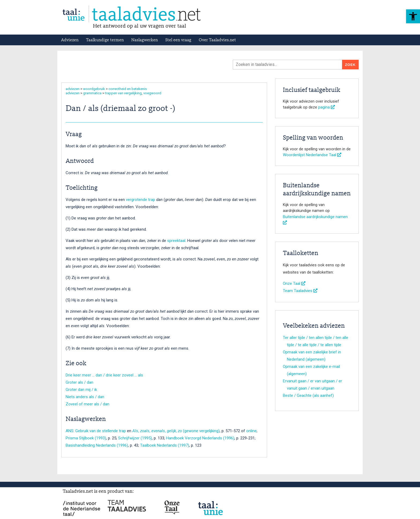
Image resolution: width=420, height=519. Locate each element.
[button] (413, 16)
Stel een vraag (178, 40)
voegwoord (152, 93)
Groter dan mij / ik (81, 390)
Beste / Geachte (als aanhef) (308, 395)
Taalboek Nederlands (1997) (165, 445)
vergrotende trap (140, 200)
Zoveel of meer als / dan (87, 404)
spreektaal (176, 241)
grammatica (92, 93)
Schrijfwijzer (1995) (135, 438)
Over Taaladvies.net (217, 40)
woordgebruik (94, 89)
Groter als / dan (79, 382)
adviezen (73, 89)
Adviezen (70, 40)
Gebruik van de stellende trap (101, 431)
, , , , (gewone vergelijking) (176, 431)
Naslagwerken (145, 40)
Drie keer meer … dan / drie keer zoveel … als (104, 375)
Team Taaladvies (300, 291)
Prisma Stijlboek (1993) (86, 438)
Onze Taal (294, 283)
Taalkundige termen (105, 40)
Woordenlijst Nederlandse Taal (312, 155)
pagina (327, 107)
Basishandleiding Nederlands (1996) (97, 445)
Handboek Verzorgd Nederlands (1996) (200, 438)
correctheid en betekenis (128, 89)
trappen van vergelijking (123, 93)
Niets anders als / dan (85, 397)
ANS (70, 431)
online (251, 431)
